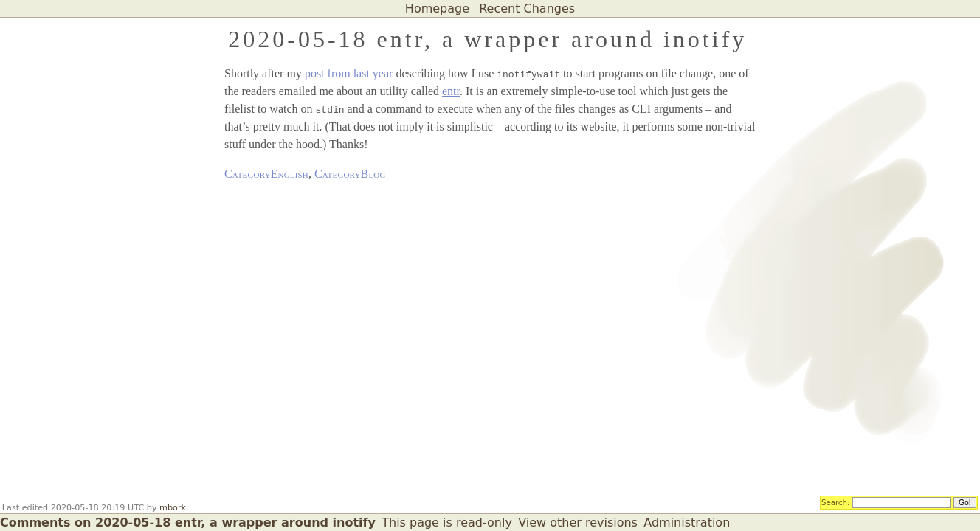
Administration (687, 523)
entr (451, 91)
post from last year (349, 73)
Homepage (437, 8)
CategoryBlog (350, 174)
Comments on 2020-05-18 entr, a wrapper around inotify (188, 523)
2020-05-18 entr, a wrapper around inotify (487, 39)
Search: (836, 502)
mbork (173, 508)
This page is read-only (447, 523)
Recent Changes (527, 8)
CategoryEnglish (266, 174)
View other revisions (578, 523)
